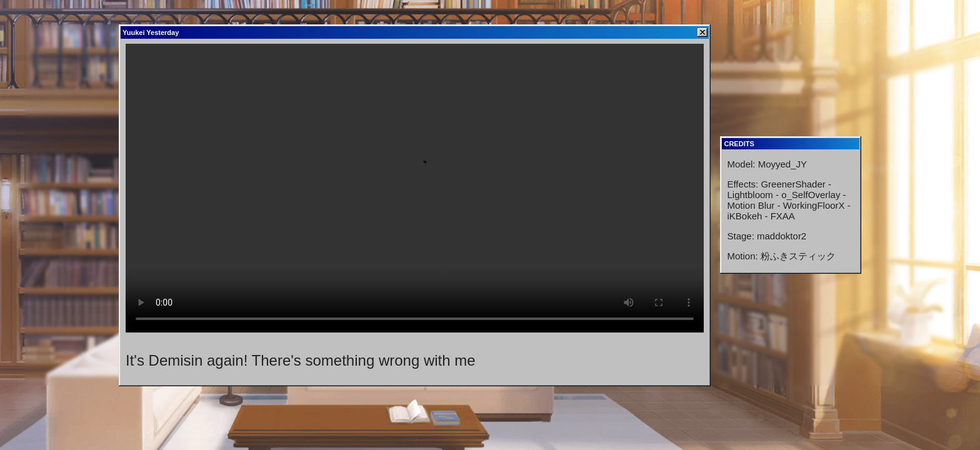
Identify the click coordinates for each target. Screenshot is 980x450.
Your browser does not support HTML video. (415, 188)
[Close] (702, 32)
